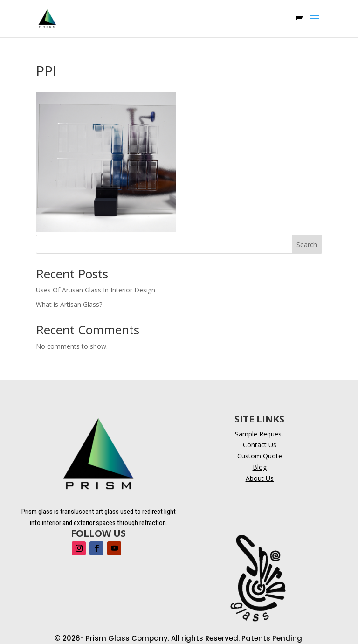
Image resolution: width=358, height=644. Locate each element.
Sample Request (259, 434)
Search (307, 245)
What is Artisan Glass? (69, 304)
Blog (260, 467)
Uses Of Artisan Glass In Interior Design (96, 290)
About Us (260, 478)
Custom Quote (260, 456)
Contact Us (260, 445)
